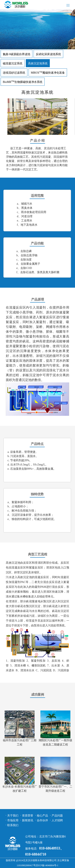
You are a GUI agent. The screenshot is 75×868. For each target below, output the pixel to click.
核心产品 (42, 816)
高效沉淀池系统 (38, 63)
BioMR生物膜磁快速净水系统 (23, 82)
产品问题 (57, 816)
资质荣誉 (28, 816)
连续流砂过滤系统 (14, 73)
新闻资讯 (28, 820)
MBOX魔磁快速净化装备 (48, 73)
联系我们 (13, 825)
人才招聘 (57, 820)
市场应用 (13, 820)
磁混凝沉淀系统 (13, 63)
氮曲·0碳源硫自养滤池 (16, 54)
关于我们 (13, 816)
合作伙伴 (42, 820)
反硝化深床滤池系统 (48, 54)
